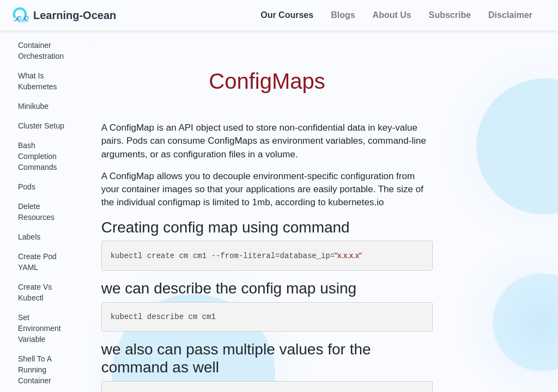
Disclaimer (510, 15)
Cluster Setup (41, 126)
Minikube (33, 106)
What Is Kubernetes (38, 81)
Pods (27, 187)
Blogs (343, 15)
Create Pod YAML (37, 262)
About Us (392, 15)
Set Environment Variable (40, 328)
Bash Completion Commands (38, 156)
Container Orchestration (41, 51)
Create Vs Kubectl (35, 292)
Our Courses (287, 13)
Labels (29, 237)
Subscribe (450, 15)
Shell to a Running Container (35, 370)
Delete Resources (36, 212)
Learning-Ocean (64, 15)
